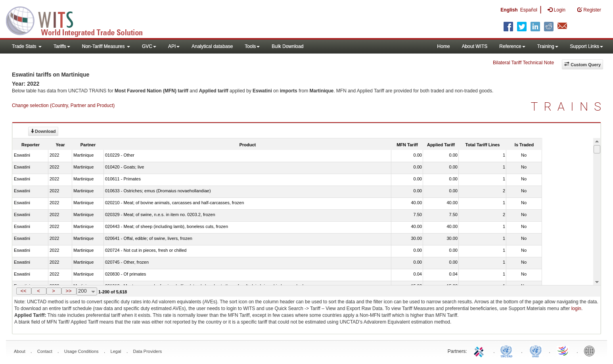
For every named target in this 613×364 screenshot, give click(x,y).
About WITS (475, 46)
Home (444, 46)
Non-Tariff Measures (106, 46)
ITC (480, 351)
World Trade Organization (563, 351)
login (576, 308)
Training (548, 46)
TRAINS (569, 106)
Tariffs (62, 46)
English (509, 10)
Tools (252, 46)
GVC (149, 46)
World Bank (591, 351)
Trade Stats (27, 46)
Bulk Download (287, 46)
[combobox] (87, 291)
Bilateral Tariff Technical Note (523, 63)
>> (68, 291)
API (174, 46)
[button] (24, 291)
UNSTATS (536, 351)
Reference (512, 46)
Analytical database (212, 46)
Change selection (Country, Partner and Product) (63, 105)
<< (23, 291)
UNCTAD (508, 351)
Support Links (587, 46)
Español (529, 10)
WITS (79, 20)
